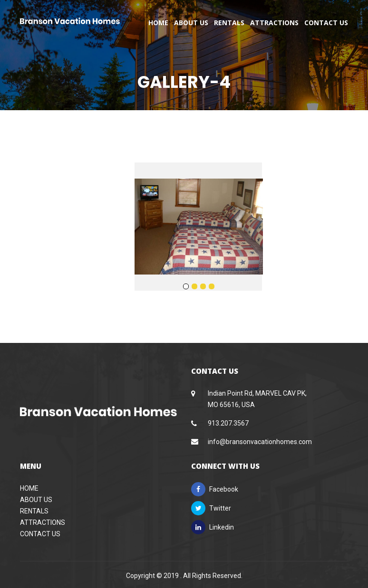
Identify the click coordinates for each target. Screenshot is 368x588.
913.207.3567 (228, 423)
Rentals (229, 23)
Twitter (211, 508)
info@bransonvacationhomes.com (260, 442)
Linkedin (213, 527)
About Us (191, 23)
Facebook (215, 489)
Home (158, 23)
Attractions (274, 23)
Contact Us (326, 23)
